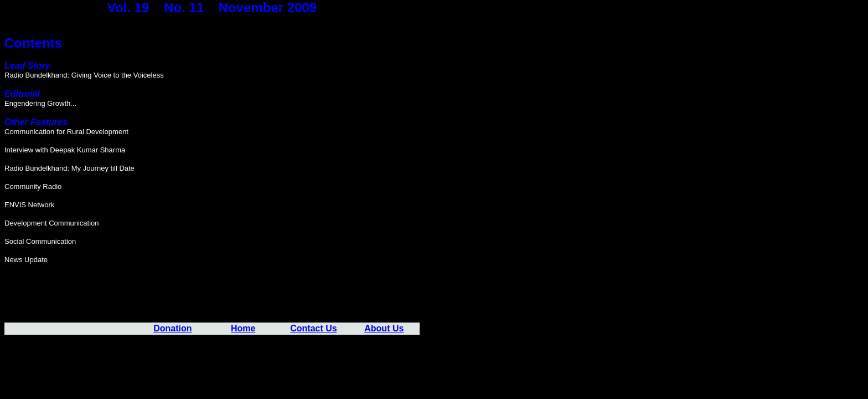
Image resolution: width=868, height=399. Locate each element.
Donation (172, 328)
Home (243, 328)
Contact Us (313, 328)
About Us (384, 328)
